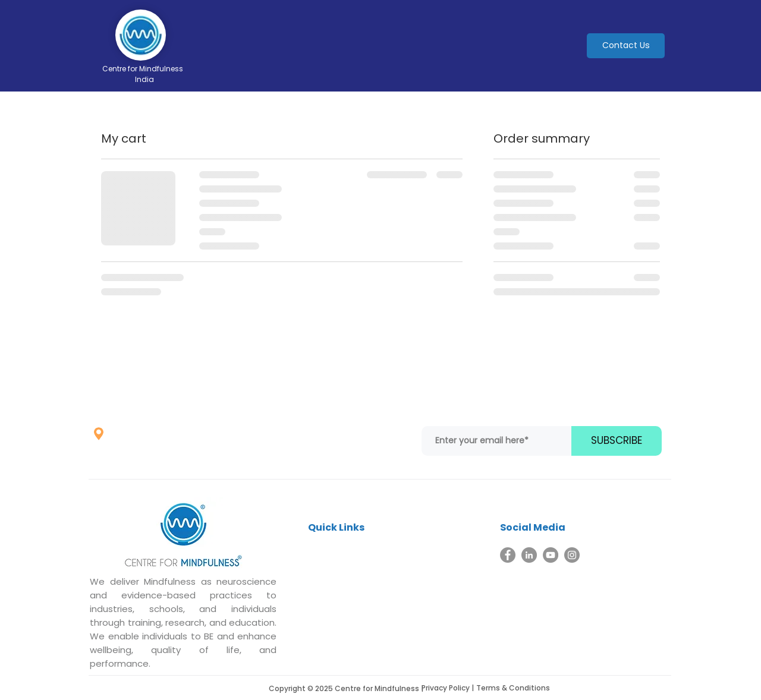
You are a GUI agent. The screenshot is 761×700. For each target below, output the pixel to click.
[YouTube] (551, 555)
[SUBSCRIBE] (617, 441)
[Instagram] (572, 555)
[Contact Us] (626, 46)
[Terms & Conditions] (518, 688)
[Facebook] (508, 555)
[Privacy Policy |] (451, 688)
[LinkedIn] (529, 555)
